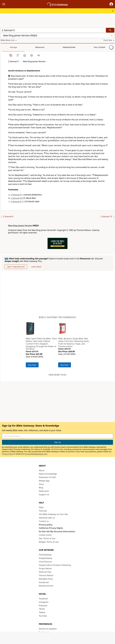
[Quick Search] (53, 30)
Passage (6, 47)
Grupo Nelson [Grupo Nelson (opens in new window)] (45, 568)
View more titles (57, 375)
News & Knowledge (48, 474)
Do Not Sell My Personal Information (57, 531)
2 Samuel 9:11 (17, 201)
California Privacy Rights (51, 528)
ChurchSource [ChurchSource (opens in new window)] (45, 562)
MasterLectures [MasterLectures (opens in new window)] (46, 586)
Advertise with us (47, 518)
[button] (111, 4)
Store (41, 484)
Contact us (44, 521)
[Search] (110, 30)
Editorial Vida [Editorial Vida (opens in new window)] (45, 572)
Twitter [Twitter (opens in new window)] (42, 612)
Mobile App (44, 481)
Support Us (44, 495)
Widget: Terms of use (49, 542)
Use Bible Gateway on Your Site (53, 514)
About (42, 470)
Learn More (36, 267)
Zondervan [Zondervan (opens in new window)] (44, 582)
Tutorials (43, 511)
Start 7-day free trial (16, 267)
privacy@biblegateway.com (36, 454)
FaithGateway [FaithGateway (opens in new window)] (45, 555)
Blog (41, 488)
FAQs (41, 507)
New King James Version (20, 226)
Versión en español (48, 629)
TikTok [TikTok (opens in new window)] (42, 609)
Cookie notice (45, 535)
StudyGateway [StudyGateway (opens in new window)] (45, 558)
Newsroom (44, 491)
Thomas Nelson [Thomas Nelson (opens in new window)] (46, 575)
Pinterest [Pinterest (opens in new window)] (43, 606)
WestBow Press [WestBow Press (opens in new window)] (46, 579)
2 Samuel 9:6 (17, 198)
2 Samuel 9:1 (17, 195)
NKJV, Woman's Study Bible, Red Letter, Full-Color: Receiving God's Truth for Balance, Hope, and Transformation (74, 342)
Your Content (49, 47)
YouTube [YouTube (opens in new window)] (43, 616)
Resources (18, 47)
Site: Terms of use (47, 538)
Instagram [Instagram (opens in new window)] (44, 602)
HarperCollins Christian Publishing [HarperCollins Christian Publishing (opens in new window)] (55, 565)
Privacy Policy (7, 454)
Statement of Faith (47, 477)
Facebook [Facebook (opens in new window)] (43, 599)
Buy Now (32, 365)
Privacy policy (46, 525)
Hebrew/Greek (33, 47)
